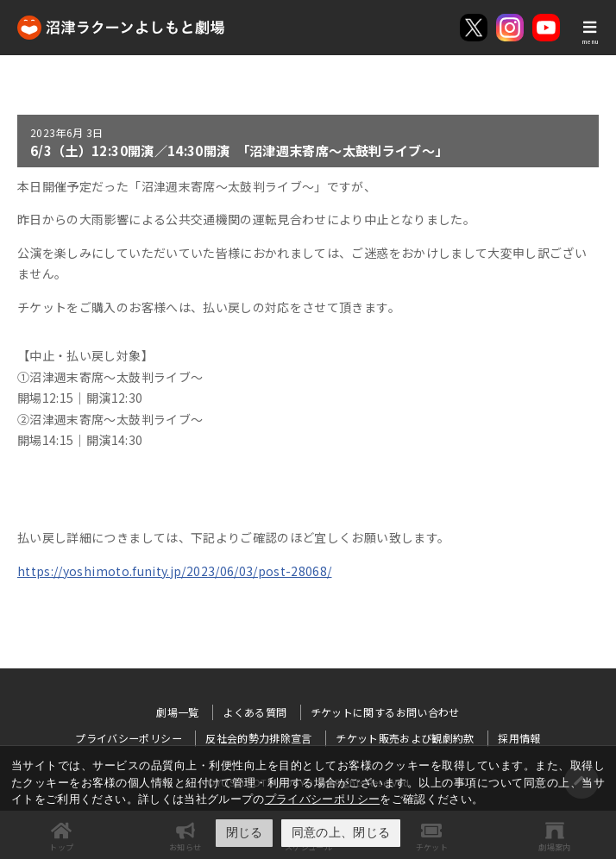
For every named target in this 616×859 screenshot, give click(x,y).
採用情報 (519, 738)
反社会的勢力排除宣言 (259, 738)
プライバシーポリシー (323, 799)
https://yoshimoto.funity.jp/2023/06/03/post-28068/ (175, 571)
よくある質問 (255, 712)
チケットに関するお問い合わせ (385, 712)
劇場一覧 (177, 712)
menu (590, 41)
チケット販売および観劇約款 (405, 738)
